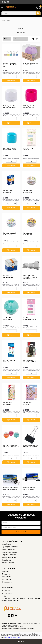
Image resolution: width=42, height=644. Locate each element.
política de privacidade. (13, 637)
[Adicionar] (15, 76)
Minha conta (6, 574)
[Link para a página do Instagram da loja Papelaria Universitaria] (2, 2)
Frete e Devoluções (8, 549)
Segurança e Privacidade (10, 547)
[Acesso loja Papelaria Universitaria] (37, 8)
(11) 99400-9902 (7, 593)
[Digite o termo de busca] (19, 13)
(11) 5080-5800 (7, 591)
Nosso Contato (7, 560)
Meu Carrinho (6, 579)
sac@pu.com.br (7, 596)
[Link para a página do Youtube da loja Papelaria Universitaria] (8, 2)
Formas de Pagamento (9, 557)
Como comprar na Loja (9, 552)
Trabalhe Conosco (8, 563)
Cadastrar (21, 532)
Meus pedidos (6, 577)
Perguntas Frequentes (9, 555)
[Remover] (7, 76)
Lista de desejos (7, 582)
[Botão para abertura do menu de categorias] (2, 8)
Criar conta (5, 571)
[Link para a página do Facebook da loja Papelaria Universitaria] (5, 2)
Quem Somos (6, 544)
